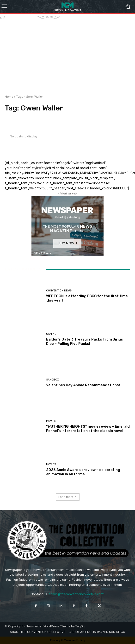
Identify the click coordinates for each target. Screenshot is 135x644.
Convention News (59, 291)
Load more (68, 497)
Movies (51, 421)
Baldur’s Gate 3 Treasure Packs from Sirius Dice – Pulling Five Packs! (85, 341)
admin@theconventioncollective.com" (77, 594)
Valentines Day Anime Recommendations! (83, 385)
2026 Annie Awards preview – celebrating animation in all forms (83, 472)
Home (9, 97)
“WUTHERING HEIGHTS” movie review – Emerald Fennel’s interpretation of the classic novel (88, 429)
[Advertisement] (67, 52)
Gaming (51, 334)
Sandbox (52, 380)
